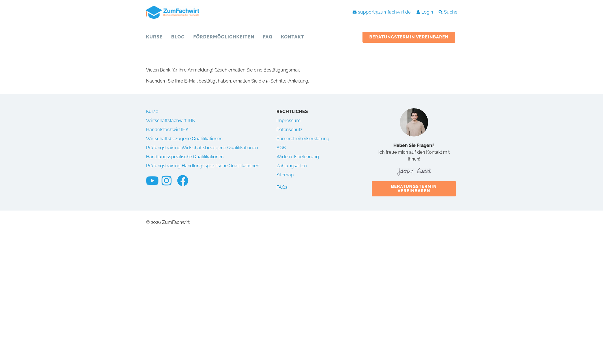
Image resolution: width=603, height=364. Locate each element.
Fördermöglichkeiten (224, 37)
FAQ (268, 37)
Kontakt (293, 37)
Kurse (154, 37)
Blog (178, 37)
